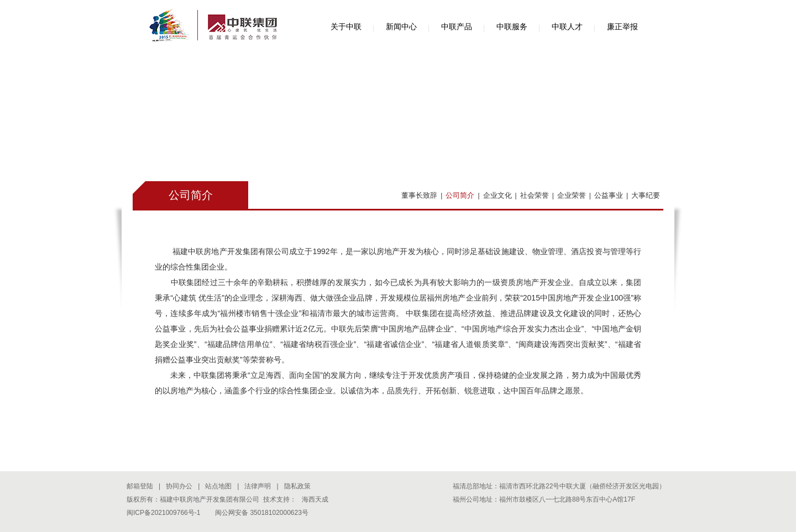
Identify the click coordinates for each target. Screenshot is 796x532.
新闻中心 (401, 27)
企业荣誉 (572, 195)
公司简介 (460, 195)
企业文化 (498, 195)
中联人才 (567, 27)
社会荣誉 (535, 195)
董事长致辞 (419, 195)
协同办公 (179, 486)
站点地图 (218, 486)
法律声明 (258, 486)
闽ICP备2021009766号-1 (163, 513)
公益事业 (609, 195)
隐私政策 (297, 486)
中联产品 (457, 27)
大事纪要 (646, 195)
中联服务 (512, 27)
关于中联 (346, 27)
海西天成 (315, 499)
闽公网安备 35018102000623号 (262, 513)
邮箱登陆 (140, 486)
